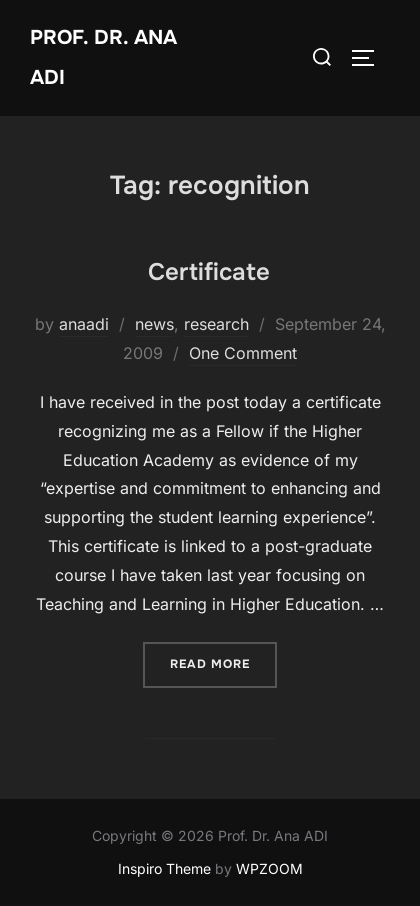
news (154, 324)
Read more (223, 662)
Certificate (209, 272)
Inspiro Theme (164, 868)
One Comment (243, 353)
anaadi (84, 324)
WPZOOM (269, 868)
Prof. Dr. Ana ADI (103, 57)
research (216, 324)
